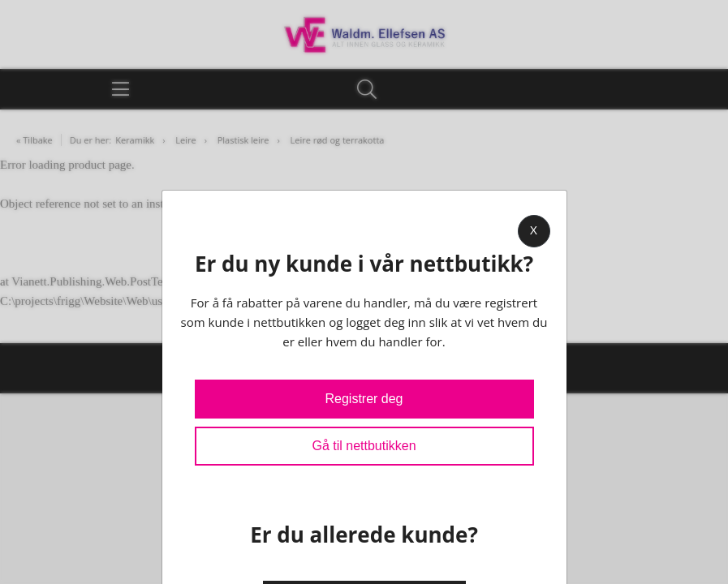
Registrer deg (364, 399)
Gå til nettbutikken (364, 446)
